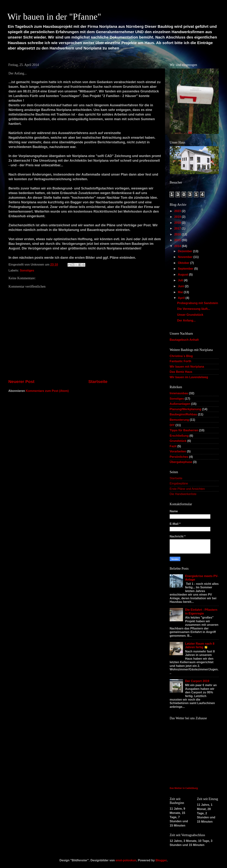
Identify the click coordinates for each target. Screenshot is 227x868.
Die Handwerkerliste (183, 494)
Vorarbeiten (178, 451)
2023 (178, 211)
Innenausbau (179, 393)
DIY (172, 425)
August (183, 274)
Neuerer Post (21, 381)
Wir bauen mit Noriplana (187, 366)
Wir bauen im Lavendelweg (189, 377)
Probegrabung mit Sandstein (197, 303)
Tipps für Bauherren (184, 430)
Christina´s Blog (181, 356)
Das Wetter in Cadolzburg (184, 788)
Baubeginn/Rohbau (183, 414)
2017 (178, 228)
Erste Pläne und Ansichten (187, 489)
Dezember (185, 251)
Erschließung (179, 436)
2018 (178, 223)
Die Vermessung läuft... (194, 309)
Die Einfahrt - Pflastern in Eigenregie (201, 611)
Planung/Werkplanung (185, 409)
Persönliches (179, 457)
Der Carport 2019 (197, 681)
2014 (178, 246)
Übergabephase (181, 462)
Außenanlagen (180, 404)
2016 (178, 234)
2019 (178, 217)
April (182, 298)
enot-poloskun (126, 860)
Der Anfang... (186, 320)
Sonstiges (27, 270)
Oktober (184, 263)
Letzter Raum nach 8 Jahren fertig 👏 (200, 645)
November (186, 257)
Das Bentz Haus (181, 372)
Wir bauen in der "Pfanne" (54, 17)
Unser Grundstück (190, 315)
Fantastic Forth (180, 361)
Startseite (98, 381)
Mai (181, 292)
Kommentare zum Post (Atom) (47, 391)
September (186, 269)
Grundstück (178, 441)
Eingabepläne (179, 483)
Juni (181, 286)
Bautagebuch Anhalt (184, 340)
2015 (178, 240)
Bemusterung (179, 420)
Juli (181, 280)
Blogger (161, 860)
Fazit (173, 446)
